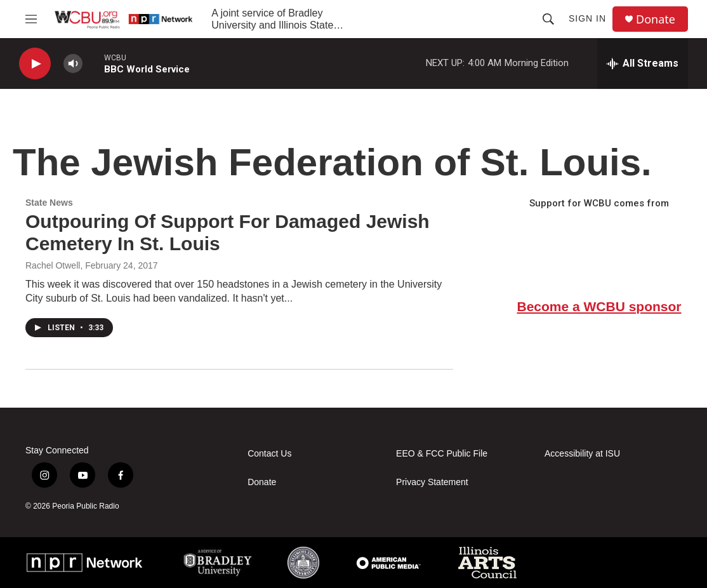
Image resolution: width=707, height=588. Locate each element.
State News (49, 203)
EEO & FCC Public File (442, 454)
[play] (35, 64)
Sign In (587, 18)
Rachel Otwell (53, 265)
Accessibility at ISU (582, 454)
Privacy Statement (432, 482)
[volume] (73, 64)
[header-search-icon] (548, 19)
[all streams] (643, 63)
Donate (656, 19)
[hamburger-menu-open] (31, 19)
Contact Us (269, 454)
